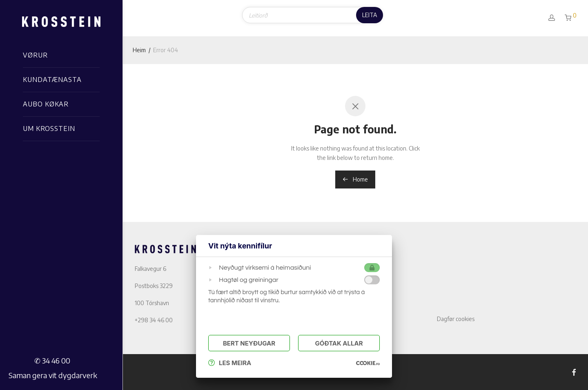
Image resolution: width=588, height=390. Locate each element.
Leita (370, 15)
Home (355, 179)
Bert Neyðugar (249, 343)
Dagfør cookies (456, 319)
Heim (139, 50)
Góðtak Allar (339, 343)
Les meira (230, 363)
